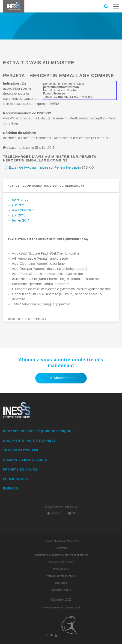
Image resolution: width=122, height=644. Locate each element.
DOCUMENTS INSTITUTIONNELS (29, 441)
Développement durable (61, 562)
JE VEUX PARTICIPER (21, 450)
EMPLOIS (11, 488)
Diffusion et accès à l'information (61, 541)
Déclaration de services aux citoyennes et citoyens (61, 555)
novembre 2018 (24, 210)
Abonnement (61, 378)
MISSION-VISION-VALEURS (25, 460)
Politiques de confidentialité (61, 576)
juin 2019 (19, 205)
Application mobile (61, 590)
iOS (72, 513)
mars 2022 (20, 200)
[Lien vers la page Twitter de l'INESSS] (52, 635)
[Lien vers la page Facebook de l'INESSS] (47, 635)
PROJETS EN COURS (20, 469)
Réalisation (61, 583)
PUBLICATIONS (16, 479)
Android (53, 513)
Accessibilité (61, 548)
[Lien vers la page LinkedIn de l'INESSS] (57, 635)
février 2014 (21, 220)
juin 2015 (19, 215)
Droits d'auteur (61, 569)
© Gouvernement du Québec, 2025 (61, 608)
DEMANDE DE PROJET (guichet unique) (38, 431)
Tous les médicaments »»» (27, 319)
